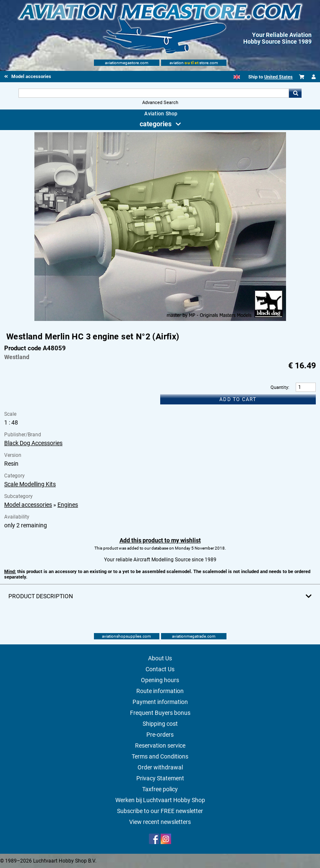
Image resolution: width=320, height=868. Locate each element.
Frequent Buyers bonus (160, 713)
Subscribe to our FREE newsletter (160, 811)
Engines (68, 505)
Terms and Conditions (160, 756)
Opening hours (160, 680)
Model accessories (28, 505)
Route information (160, 691)
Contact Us (160, 669)
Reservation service (160, 745)
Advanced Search (160, 103)
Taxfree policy (160, 789)
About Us (160, 658)
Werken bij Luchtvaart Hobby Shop (160, 800)
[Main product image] (160, 319)
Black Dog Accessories (33, 443)
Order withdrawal (160, 767)
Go (295, 93)
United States (278, 77)
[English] (237, 77)
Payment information (160, 702)
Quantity (279, 387)
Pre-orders (160, 735)
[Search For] (154, 93)
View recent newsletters (160, 822)
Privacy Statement (160, 778)
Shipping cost (160, 724)
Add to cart (238, 399)
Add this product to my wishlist (160, 540)
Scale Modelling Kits (30, 484)
